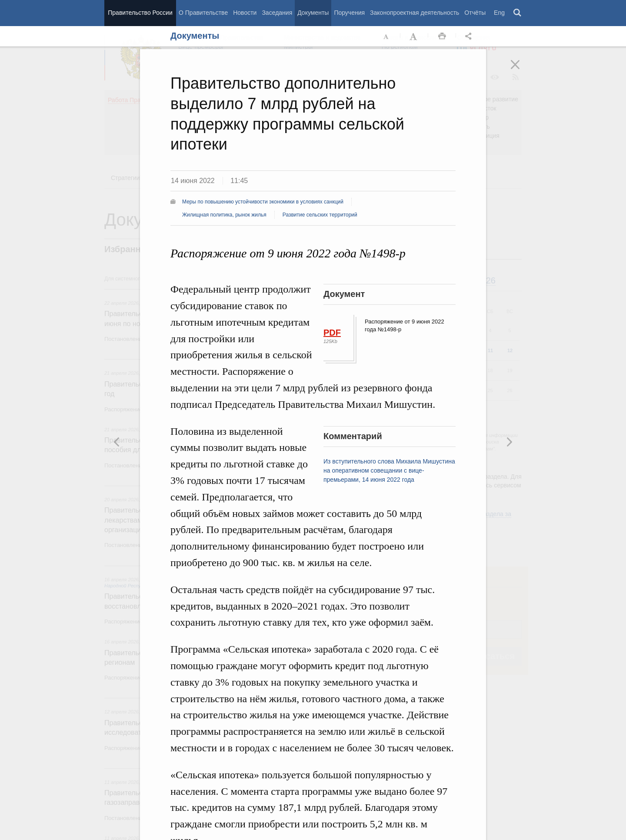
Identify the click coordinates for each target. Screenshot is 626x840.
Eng (499, 13)
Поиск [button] (518, 13)
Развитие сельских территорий (320, 215)
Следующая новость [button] (117, 442)
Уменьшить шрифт (386, 37)
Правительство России (140, 13)
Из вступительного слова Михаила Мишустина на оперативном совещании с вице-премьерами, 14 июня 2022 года (389, 470)
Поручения (349, 13)
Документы (313, 13)
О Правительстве (203, 13)
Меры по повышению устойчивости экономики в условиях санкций (263, 202)
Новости (245, 13)
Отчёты (475, 13)
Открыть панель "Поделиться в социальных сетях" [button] (470, 37)
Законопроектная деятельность (415, 13)
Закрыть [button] (521, 70)
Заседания (277, 13)
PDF (332, 333)
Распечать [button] (442, 37)
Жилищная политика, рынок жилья (224, 215)
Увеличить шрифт (414, 37)
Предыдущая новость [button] (509, 442)
